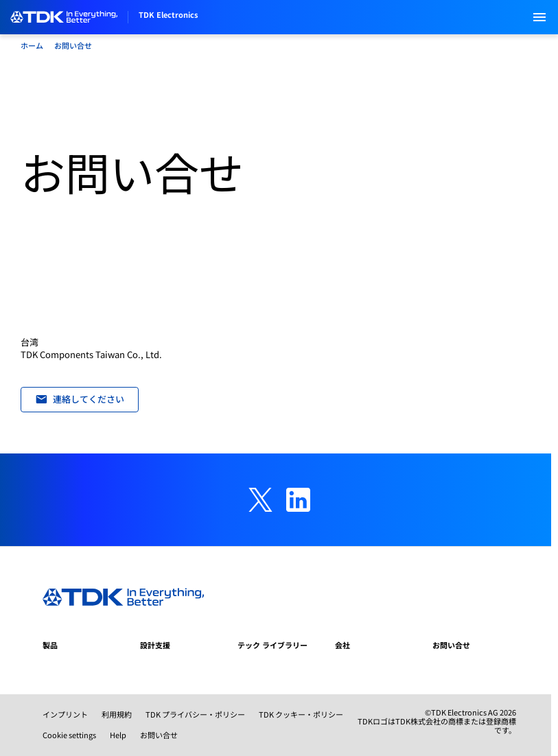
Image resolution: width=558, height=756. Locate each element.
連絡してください (80, 399)
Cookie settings (69, 735)
